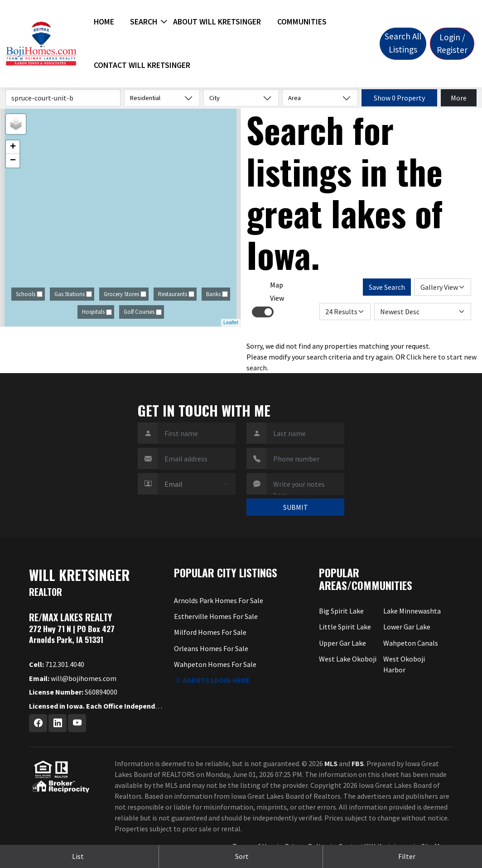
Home (104, 22)
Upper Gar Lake (342, 643)
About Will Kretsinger (217, 22)
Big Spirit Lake (341, 611)
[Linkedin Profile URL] (58, 723)
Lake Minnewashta (412, 611)
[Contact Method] (197, 484)
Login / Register (452, 44)
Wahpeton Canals (411, 643)
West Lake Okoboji (348, 659)
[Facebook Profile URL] (38, 723)
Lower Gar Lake (407, 627)
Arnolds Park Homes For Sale (219, 600)
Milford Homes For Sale (210, 632)
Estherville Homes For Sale (216, 616)
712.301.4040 (57, 664)
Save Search (387, 287)
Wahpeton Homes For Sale (215, 664)
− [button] (13, 161)
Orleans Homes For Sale (211, 648)
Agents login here (212, 680)
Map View (277, 291)
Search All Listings (403, 43)
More (459, 98)
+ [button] (13, 147)
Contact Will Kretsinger (142, 65)
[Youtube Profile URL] (77, 723)
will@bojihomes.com (73, 678)
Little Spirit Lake (345, 627)
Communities (302, 22)
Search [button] (144, 22)
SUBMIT (296, 507)
